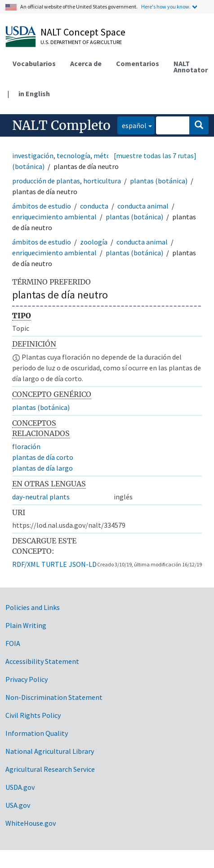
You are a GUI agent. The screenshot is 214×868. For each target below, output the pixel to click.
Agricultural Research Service (50, 769)
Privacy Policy (27, 679)
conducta (94, 206)
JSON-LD (83, 564)
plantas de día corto (43, 457)
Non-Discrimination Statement (54, 697)
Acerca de (86, 63)
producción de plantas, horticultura (67, 181)
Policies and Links (33, 607)
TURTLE (54, 564)
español (132, 125)
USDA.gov (20, 787)
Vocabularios (34, 63)
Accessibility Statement (42, 661)
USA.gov (18, 805)
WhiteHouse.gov (31, 823)
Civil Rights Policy (33, 715)
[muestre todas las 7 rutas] (155, 156)
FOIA (13, 643)
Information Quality (37, 733)
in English (34, 93)
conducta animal (143, 206)
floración (26, 446)
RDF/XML (26, 564)
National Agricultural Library (50, 751)
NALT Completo (61, 125)
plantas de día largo (42, 468)
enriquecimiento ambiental (54, 217)
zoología (94, 242)
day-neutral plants (41, 497)
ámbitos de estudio (42, 206)
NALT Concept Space (83, 32)
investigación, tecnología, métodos (67, 156)
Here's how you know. (166, 7)
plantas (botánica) (159, 181)
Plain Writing (26, 625)
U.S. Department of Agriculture (81, 42)
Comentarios (138, 63)
